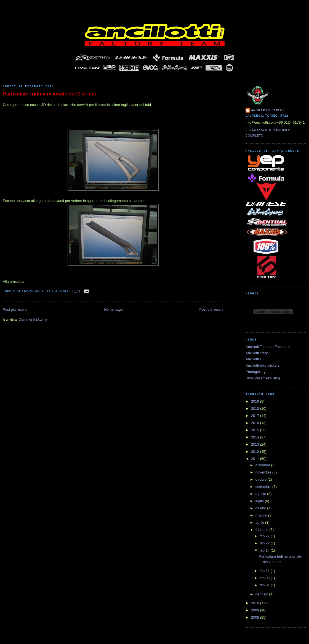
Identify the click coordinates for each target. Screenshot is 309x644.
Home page (113, 309)
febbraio (263, 530)
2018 (256, 409)
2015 (256, 430)
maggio (262, 515)
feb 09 (265, 578)
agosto (261, 494)
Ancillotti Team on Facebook (268, 347)
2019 (256, 401)
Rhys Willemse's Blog (263, 378)
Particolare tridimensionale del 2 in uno (50, 94)
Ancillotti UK (255, 359)
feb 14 (265, 550)
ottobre (262, 479)
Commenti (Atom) (33, 319)
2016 (256, 423)
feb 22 (265, 543)
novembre (264, 472)
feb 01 (265, 585)
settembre (264, 487)
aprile (260, 522)
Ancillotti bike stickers (263, 365)
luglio (260, 501)
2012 (256, 452)
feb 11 (265, 571)
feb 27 (265, 536)
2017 (256, 416)
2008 (256, 617)
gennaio (262, 594)
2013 (256, 444)
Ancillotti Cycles (268, 110)
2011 (256, 459)
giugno (261, 508)
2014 (256, 437)
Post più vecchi (211, 309)
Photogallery (255, 372)
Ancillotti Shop (257, 353)
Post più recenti (15, 309)
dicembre (263, 465)
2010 (256, 603)
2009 (256, 610)
